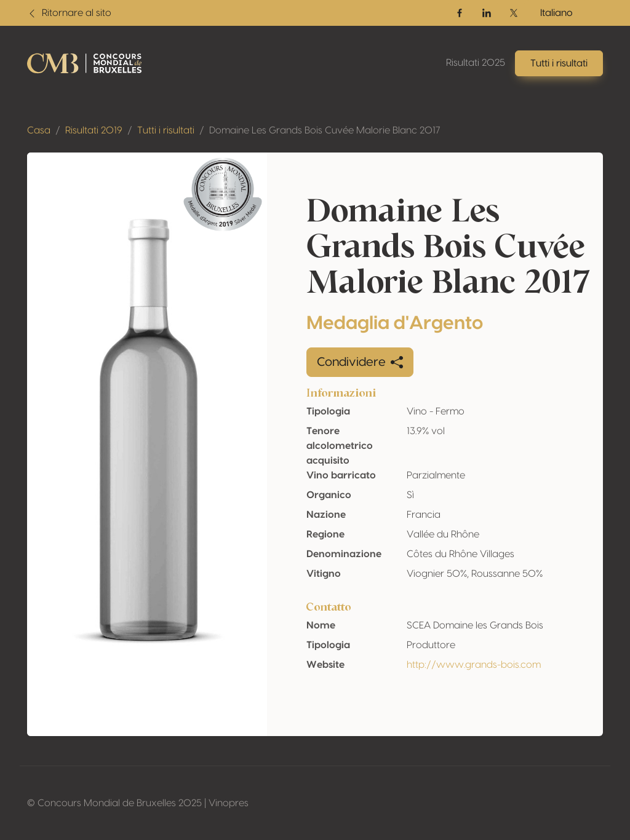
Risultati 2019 (94, 130)
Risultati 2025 (476, 63)
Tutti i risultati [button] (559, 63)
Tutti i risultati (166, 130)
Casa (39, 130)
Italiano (556, 13)
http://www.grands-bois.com (474, 665)
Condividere (360, 362)
